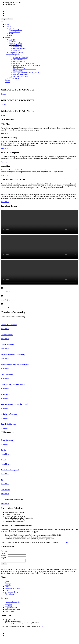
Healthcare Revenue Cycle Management (26, 65)
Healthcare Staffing (15, 43)
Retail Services (18, 71)
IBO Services (9, 612)
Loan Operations (19, 67)
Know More (5, 202)
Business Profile (14, 32)
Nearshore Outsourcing (13, 54)
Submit (4, 565)
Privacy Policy (10, 595)
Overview (12, 28)
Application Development (10, 470)
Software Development (17, 52)
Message (4, 563)
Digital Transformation (21, 74)
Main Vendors (18, 47)
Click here (65, 542)
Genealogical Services (21, 76)
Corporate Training (15, 45)
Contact (8, 82)
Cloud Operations (7, 440)
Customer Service (19, 60)
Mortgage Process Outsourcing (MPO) (26, 73)
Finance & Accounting (21, 58)
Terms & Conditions (12, 593)
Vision (11, 36)
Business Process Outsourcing (19, 56)
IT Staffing (13, 41)
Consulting (13, 39)
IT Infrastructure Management (12, 500)
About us (8, 583)
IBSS (43, 627)
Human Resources (19, 61)
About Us (8, 26)
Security (4, 460)
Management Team (15, 30)
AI (2, 480)
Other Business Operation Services (25, 69)
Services (8, 37)
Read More (5, 133)
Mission (12, 34)
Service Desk (5, 490)
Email (3, 553)
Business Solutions (19, 48)
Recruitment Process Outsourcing (24, 63)
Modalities (17, 50)
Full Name (4, 551)
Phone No (4, 555)
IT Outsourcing (14, 78)
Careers (7, 80)
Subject (3, 558)
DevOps (4, 450)
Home (7, 24)
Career (7, 587)
